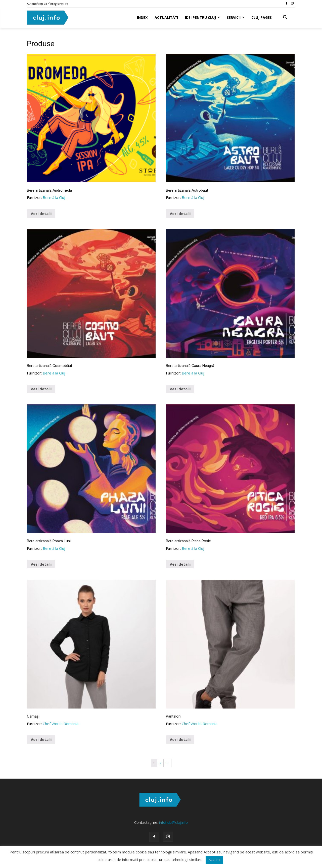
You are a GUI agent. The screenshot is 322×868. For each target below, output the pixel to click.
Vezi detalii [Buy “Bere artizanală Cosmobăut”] (41, 389)
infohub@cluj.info (173, 822)
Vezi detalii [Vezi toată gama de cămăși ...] (41, 739)
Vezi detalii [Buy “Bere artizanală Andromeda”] (41, 213)
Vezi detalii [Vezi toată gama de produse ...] (180, 739)
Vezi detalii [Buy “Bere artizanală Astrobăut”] (180, 213)
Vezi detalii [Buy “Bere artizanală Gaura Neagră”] (180, 389)
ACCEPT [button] (214, 860)
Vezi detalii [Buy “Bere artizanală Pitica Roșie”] (180, 564)
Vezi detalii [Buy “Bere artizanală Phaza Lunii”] (41, 564)
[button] (285, 18)
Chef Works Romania (61, 724)
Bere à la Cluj (54, 197)
